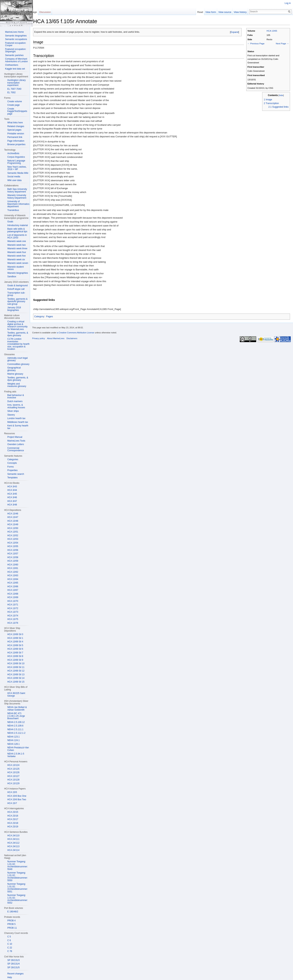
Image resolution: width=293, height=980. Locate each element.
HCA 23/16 (13, 816)
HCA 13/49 (13, 524)
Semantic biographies (16, 36)
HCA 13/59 (13, 561)
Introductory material (17, 225)
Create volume (15, 101)
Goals (10, 222)
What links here (15, 123)
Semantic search (16, 474)
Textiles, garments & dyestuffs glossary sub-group (17, 301)
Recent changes (15, 974)
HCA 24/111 (13, 839)
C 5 (9, 937)
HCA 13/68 (13, 594)
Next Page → (281, 44)
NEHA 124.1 (13, 740)
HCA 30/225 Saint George (16, 695)
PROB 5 (11, 924)
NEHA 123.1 (13, 737)
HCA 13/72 (13, 608)
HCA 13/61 (13, 568)
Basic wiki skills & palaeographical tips (17, 230)
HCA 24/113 (13, 846)
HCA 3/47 (12, 501)
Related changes (16, 126)
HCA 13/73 (13, 612)
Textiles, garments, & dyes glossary (18, 334)
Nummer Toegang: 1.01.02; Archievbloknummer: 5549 (17, 865)
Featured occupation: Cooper (16, 44)
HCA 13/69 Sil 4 (15, 642)
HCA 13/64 (13, 579)
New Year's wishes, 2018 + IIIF (17, 168)
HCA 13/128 (13, 780)
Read (199, 12)
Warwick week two (16, 245)
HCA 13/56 (13, 550)
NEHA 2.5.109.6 (15, 726)
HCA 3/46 (12, 497)
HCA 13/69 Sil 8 (15, 656)
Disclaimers (76, 342)
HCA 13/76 (13, 623)
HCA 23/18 (13, 823)
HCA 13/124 (13, 765)
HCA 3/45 (12, 494)
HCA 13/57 (13, 554)
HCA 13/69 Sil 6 (15, 649)
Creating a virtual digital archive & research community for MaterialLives (17, 325)
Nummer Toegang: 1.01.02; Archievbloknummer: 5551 (17, 888)
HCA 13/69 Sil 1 (15, 638)
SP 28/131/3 (13, 960)
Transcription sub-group (16, 294)
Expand (233, 33)
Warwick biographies (18, 273)
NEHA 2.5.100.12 (16, 722)
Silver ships (13, 411)
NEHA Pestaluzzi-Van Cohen (18, 749)
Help (10, 977)
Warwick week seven (18, 263)
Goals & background (17, 285)
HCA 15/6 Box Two (17, 800)
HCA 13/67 (13, 590)
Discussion (48, 12)
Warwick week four (17, 252)
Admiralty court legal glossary (17, 359)
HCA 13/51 (13, 532)
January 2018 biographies (14, 309)
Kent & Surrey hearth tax (18, 427)
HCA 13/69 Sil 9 (15, 660)
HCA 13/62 (13, 572)
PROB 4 (11, 921)
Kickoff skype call (16, 289)
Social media (14, 177)
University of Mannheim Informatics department (18, 204)
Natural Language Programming (16, 162)
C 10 (10, 944)
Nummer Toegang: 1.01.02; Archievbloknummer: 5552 (17, 899)
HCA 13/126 (13, 772)
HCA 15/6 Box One (17, 796)
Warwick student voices (16, 268)
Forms (10, 467)
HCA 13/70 (13, 601)
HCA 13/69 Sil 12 (16, 671)
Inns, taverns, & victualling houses (16, 406)
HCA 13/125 (13, 769)
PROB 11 (12, 928)
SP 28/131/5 (13, 967)
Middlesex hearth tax (18, 422)
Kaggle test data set (15, 69)
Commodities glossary (18, 364)
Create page (13, 105)
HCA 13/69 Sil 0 (15, 634)
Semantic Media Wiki (18, 173)
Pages (54, 317)
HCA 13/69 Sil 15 (16, 682)
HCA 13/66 (13, 587)
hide (280, 96)
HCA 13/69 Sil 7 (15, 653)
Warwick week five (16, 256)
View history (239, 12)
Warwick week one (17, 241)
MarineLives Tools (16, 441)
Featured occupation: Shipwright (16, 50)
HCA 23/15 (13, 812)
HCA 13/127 (13, 776)
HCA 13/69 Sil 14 (16, 678)
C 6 (9, 940)
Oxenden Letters (16, 444)
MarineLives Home (14, 32)
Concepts (12, 463)
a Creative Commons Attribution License (80, 336)
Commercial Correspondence (16, 449)
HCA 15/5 (12, 792)
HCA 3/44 (12, 490)
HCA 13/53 (13, 539)
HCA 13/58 (13, 557)
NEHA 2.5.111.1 (15, 729)
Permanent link (15, 137)
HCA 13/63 (13, 575)
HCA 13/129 (13, 783)
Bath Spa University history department (17, 190)
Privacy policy (43, 342)
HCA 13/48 (13, 521)
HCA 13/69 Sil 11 (16, 667)
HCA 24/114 (13, 850)
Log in (287, 3)
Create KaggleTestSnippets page (17, 111)
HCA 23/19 (13, 827)
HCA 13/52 (13, 535)
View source (223, 12)
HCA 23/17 (13, 819)
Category (44, 317)
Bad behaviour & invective (16, 396)
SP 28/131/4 (13, 964)
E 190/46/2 (13, 912)
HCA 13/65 (270, 31)
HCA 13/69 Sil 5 (15, 645)
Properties (12, 470)
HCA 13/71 (13, 605)
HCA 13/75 (13, 619)
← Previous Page (254, 44)
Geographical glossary (14, 369)
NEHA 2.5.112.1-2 (16, 733)
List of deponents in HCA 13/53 (17, 236)
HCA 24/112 (13, 843)
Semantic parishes (14, 55)
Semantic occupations (16, 39)
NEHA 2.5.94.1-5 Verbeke (16, 755)
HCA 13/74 (13, 616)
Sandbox (12, 277)
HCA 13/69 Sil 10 (16, 663)
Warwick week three (17, 249)
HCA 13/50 (13, 528)
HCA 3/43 (12, 487)
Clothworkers (12, 65)
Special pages (14, 130)
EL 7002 (11, 92)
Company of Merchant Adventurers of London (16, 60)
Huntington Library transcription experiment (16, 83)
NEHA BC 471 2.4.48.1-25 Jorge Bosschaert (16, 716)
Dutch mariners (15, 401)
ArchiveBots (13, 153)
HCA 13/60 (13, 565)
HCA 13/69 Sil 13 (16, 675)
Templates (12, 478)
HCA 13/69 (13, 597)
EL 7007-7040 (14, 89)
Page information (16, 141)
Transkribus (13, 210)
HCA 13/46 (13, 514)
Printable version (16, 134)
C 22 (10, 948)
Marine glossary (15, 374)
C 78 (10, 951)
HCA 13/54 (13, 543)
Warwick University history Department (17, 197)
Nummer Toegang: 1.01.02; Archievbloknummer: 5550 (17, 877)
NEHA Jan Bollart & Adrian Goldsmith (17, 709)
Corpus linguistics (16, 157)
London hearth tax (16, 418)
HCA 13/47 (13, 517)
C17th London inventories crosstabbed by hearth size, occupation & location (18, 344)
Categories (13, 459)
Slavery (11, 415)
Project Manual (15, 437)
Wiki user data (14, 180)
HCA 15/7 (12, 803)
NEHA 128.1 (13, 744)
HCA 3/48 (12, 505)
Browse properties (16, 144)
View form (209, 12)
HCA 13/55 (13, 546)
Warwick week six (16, 260)
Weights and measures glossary (17, 385)
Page (37, 12)
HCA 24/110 (13, 836)
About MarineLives (60, 342)
